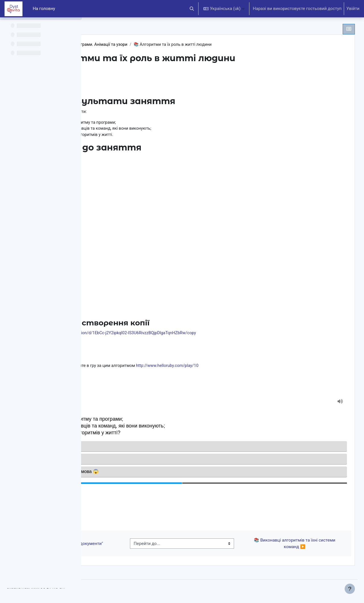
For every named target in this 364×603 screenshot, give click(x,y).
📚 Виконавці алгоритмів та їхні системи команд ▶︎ (300, 546)
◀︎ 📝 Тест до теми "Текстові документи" (137, 546)
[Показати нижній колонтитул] (350, 589)
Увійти (353, 9)
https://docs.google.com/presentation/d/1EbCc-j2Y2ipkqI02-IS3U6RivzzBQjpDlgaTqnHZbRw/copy (193, 334)
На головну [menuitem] (44, 9)
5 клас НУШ (112, 45)
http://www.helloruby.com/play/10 (256, 367)
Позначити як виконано (128, 78)
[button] (192, 9)
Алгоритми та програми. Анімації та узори (172, 45)
